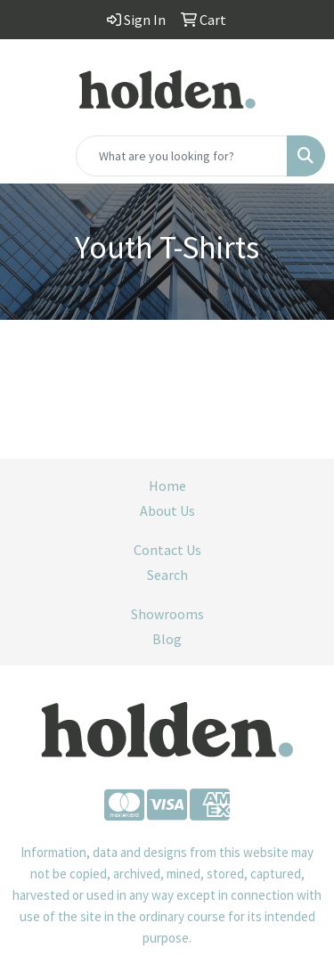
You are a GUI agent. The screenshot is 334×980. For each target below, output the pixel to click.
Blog (167, 639)
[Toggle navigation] (28, 156)
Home (167, 486)
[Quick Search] (182, 156)
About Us (167, 510)
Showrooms (167, 614)
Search (167, 575)
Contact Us (167, 550)
